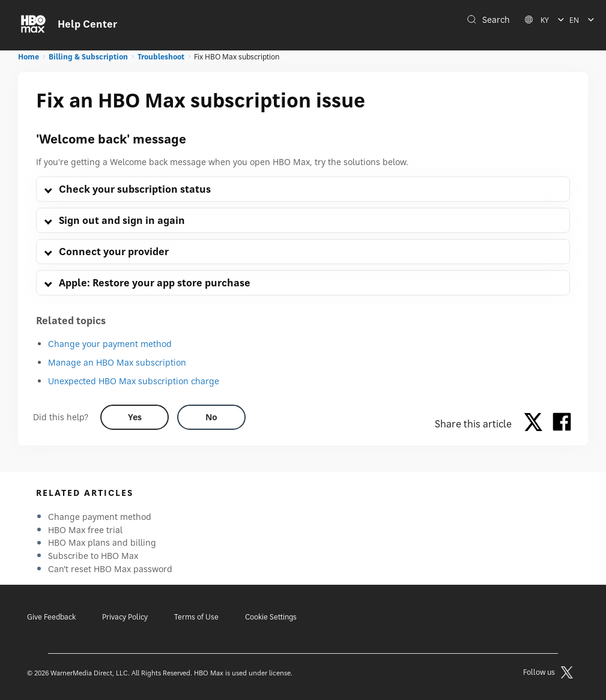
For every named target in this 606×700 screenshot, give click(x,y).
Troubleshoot (161, 57)
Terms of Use (196, 617)
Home (29, 57)
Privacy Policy (125, 617)
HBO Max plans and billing (102, 542)
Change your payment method (110, 344)
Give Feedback (51, 617)
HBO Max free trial (85, 530)
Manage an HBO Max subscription (117, 362)
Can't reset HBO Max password (110, 569)
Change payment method (100, 517)
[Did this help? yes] (135, 417)
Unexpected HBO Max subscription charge (134, 381)
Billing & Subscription (88, 57)
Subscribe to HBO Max (93, 556)
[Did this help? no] (211, 417)
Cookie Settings (271, 617)
